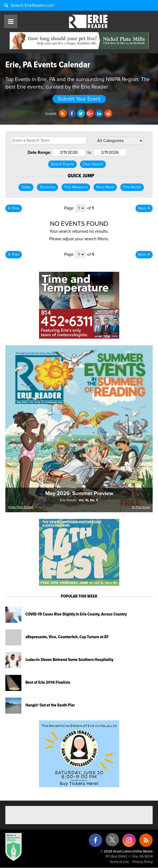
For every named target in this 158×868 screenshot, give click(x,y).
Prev (14, 208)
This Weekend (76, 187)
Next (144, 208)
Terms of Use (119, 862)
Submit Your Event (79, 99)
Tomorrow (47, 187)
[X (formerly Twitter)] (112, 842)
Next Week (105, 187)
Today (26, 187)
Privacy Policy (142, 862)
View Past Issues (21, 507)
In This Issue (141, 507)
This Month (132, 187)
